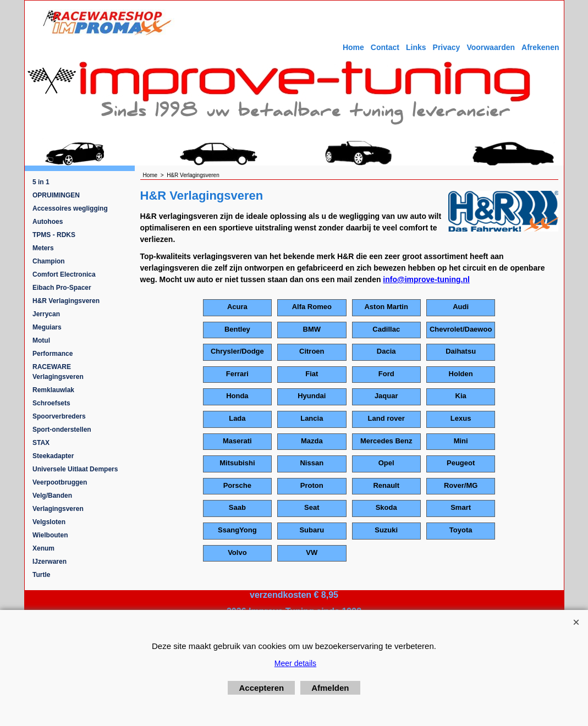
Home (353, 47)
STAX (41, 443)
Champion (49, 261)
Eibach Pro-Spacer (62, 288)
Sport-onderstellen (62, 430)
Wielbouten (50, 535)
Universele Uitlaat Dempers (75, 469)
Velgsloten (49, 522)
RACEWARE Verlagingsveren (58, 372)
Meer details (295, 663)
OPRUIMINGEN (56, 195)
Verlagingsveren (58, 509)
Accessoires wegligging (70, 208)
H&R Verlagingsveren (66, 301)
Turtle (41, 575)
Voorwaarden (491, 47)
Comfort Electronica (64, 274)
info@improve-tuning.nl (426, 279)
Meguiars (47, 327)
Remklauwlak (53, 390)
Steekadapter (53, 456)
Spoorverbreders (59, 416)
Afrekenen (540, 47)
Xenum (43, 548)
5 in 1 (41, 182)
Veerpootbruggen (60, 482)
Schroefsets (51, 403)
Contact (385, 47)
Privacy (447, 47)
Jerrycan (46, 314)
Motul (41, 340)
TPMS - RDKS (54, 235)
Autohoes (48, 222)
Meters (43, 248)
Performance (53, 354)
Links (416, 47)
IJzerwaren (50, 562)
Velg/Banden (52, 496)
